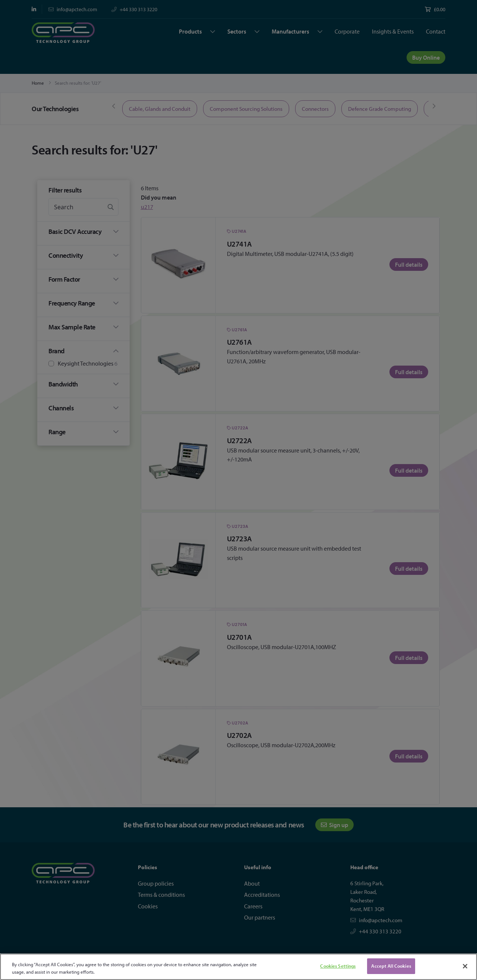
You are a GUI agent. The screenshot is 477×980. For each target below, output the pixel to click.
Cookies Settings (338, 966)
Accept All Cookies (391, 966)
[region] (238, 967)
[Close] (465, 966)
